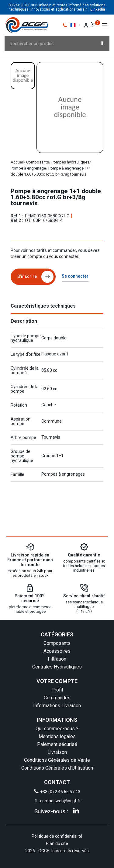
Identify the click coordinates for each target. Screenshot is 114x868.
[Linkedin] (76, 810)
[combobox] (46, 44)
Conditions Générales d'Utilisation (57, 768)
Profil (57, 690)
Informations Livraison (57, 706)
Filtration (57, 659)
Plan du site (57, 843)
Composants (57, 643)
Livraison (57, 752)
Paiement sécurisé (57, 744)
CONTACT (57, 782)
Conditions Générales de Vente (57, 760)
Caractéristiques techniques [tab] (43, 306)
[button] (105, 25)
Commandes (57, 698)
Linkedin (98, 9)
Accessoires (57, 651)
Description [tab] (24, 321)
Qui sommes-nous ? (57, 729)
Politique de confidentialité (57, 836)
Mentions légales (57, 736)
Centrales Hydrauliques (57, 667)
